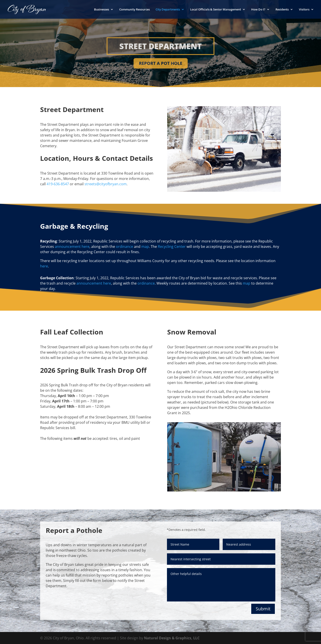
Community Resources (135, 10)
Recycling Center (172, 247)
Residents (282, 10)
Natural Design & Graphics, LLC (172, 638)
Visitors (304, 10)
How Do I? (258, 10)
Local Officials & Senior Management (216, 10)
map (145, 247)
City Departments (168, 10)
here (44, 266)
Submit (263, 609)
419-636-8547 (58, 184)
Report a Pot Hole (161, 63)
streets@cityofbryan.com (106, 184)
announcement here (72, 247)
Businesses (102, 10)
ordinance (124, 247)
